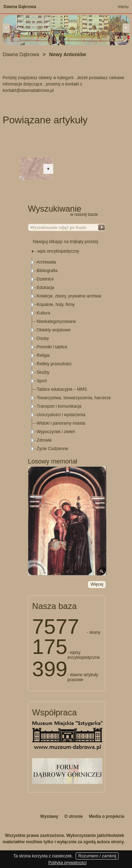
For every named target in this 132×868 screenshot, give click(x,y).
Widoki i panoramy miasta (61, 423)
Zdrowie (44, 440)
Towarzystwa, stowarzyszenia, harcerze (74, 398)
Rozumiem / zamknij (97, 856)
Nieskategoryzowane (56, 321)
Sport (42, 381)
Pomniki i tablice (52, 347)
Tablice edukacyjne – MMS (62, 389)
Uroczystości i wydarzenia (61, 415)
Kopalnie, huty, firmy (56, 305)
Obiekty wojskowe (54, 330)
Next (126, 28)
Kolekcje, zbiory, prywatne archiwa (69, 296)
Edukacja (45, 288)
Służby (43, 372)
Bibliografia (47, 271)
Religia (43, 355)
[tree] (67, 355)
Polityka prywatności (67, 863)
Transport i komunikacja (59, 406)
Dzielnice (45, 279)
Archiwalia (46, 262)
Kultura (43, 313)
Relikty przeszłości (54, 364)
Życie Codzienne (52, 449)
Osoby (43, 338)
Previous (6, 28)
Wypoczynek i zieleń (56, 432)
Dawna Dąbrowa (20, 7)
